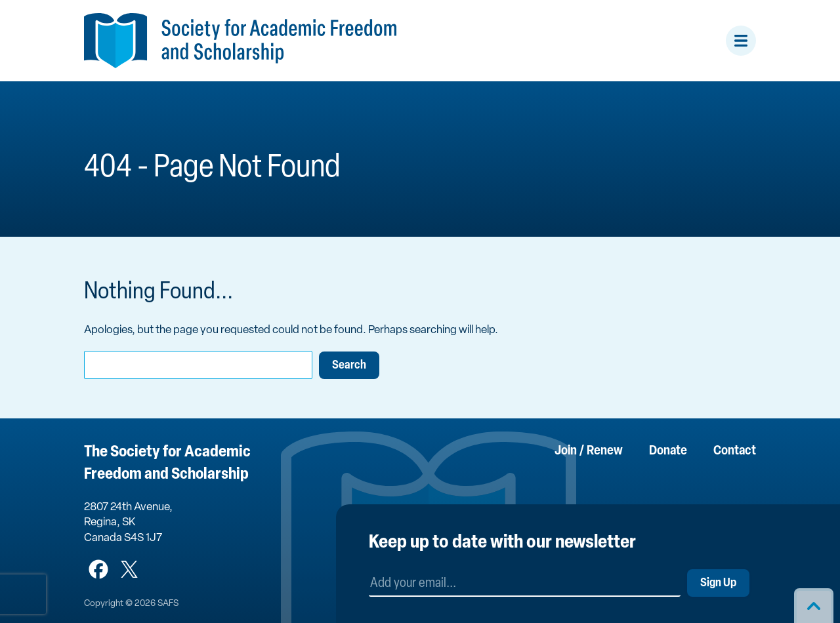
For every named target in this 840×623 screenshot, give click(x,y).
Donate (668, 451)
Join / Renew (589, 451)
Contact (735, 451)
